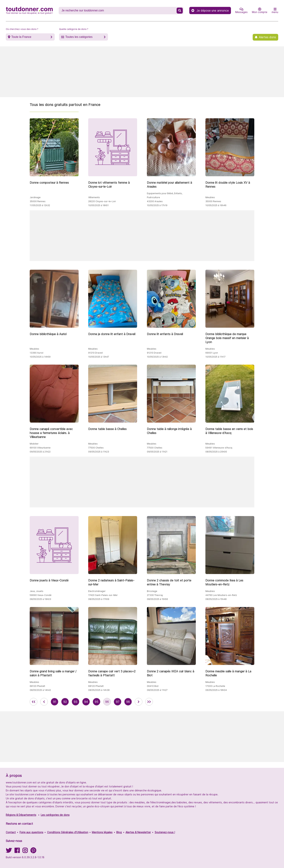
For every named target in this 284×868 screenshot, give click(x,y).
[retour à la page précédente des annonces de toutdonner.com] (44, 702)
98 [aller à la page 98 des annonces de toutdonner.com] (128, 702)
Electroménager (97, 591)
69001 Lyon (212, 353)
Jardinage (35, 197)
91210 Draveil (95, 353)
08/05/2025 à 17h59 (99, 599)
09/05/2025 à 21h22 (40, 452)
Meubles (210, 197)
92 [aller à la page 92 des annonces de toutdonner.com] (65, 702)
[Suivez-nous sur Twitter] (9, 852)
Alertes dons (267, 37)
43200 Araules (155, 201)
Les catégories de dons (55, 815)
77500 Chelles (96, 448)
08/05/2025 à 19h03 (40, 599)
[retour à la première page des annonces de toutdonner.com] (34, 702)
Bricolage (152, 591)
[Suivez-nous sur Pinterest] (33, 852)
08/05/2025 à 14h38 (99, 690)
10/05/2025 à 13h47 (99, 357)
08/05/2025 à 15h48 (216, 599)
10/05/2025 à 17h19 (157, 205)
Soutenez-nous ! (165, 832)
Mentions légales (102, 832)
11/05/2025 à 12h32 (40, 205)
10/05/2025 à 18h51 (98, 205)
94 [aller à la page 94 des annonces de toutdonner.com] (86, 702)
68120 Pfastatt (37, 686)
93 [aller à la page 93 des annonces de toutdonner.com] (76, 702)
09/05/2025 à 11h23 (99, 452)
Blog (119, 832)
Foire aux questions (31, 832)
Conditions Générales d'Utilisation (68, 832)
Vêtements (94, 197)
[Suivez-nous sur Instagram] (25, 852)
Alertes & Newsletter (138, 832)
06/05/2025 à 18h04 (216, 690)
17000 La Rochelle (215, 686)
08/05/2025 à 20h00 (216, 452)
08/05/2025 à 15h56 (157, 599)
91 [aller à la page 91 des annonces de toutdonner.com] (55, 702)
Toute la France (21, 37)
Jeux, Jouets (36, 591)
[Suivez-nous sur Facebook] (17, 852)
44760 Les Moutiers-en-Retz (221, 595)
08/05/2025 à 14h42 (40, 690)
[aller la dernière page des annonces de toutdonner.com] (149, 702)
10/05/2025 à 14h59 (40, 357)
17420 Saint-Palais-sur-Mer (103, 595)
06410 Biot (153, 686)
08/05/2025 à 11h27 (157, 690)
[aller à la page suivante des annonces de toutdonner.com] (139, 702)
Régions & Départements (21, 815)
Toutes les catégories (79, 37)
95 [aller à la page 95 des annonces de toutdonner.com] (97, 702)
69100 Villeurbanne (40, 448)
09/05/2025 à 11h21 (157, 452)
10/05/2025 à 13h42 (157, 357)
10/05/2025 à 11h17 (215, 357)
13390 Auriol (36, 353)
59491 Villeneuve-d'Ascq (219, 448)
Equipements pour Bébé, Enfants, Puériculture (165, 195)
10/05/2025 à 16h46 (216, 205)
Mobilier (34, 444)
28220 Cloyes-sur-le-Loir (102, 201)
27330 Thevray (155, 595)
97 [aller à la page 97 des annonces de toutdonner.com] (118, 702)
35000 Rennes (38, 201)
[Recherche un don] (118, 11)
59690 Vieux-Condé (41, 595)
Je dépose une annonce (210, 11)
